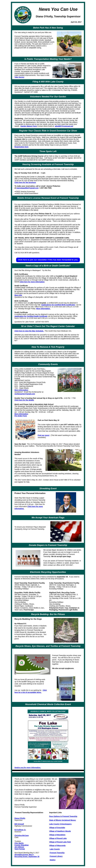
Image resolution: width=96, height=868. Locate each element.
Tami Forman (20, 849)
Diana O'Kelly (20, 818)
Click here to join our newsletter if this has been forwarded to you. (48, 260)
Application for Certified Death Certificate (31, 316)
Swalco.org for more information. (28, 768)
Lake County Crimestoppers (60, 824)
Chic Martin (19, 843)
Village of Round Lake (58, 838)
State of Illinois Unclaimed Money (62, 820)
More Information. (43, 309)
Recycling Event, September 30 (27, 857)
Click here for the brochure (25, 182)
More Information (21, 390)
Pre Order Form (21, 416)
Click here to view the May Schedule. (29, 331)
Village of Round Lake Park (60, 842)
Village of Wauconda (57, 846)
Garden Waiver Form (29, 126)
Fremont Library (56, 856)
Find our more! (44, 435)
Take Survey (19, 77)
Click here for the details (24, 400)
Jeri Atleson (19, 847)
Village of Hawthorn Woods (60, 831)
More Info (18, 295)
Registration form (21, 147)
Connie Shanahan (22, 845)
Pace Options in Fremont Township (63, 816)
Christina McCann (22, 835)
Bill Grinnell (19, 824)
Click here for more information (32, 282)
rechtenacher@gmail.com (25, 394)
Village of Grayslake (57, 828)
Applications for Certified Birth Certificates (58, 305)
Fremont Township (57, 853)
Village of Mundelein (57, 835)
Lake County (55, 849)
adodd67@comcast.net (64, 126)
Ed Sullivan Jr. (20, 830)
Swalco (53, 860)
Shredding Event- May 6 (24, 855)
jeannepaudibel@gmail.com (27, 188)
